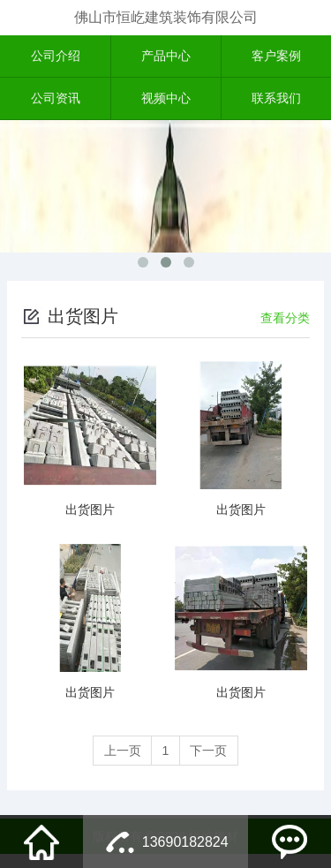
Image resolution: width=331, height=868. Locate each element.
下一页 (209, 711)
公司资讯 (56, 100)
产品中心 (166, 57)
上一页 (122, 711)
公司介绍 (56, 57)
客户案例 (276, 57)
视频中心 (166, 100)
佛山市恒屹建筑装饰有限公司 (166, 17)
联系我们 (276, 100)
